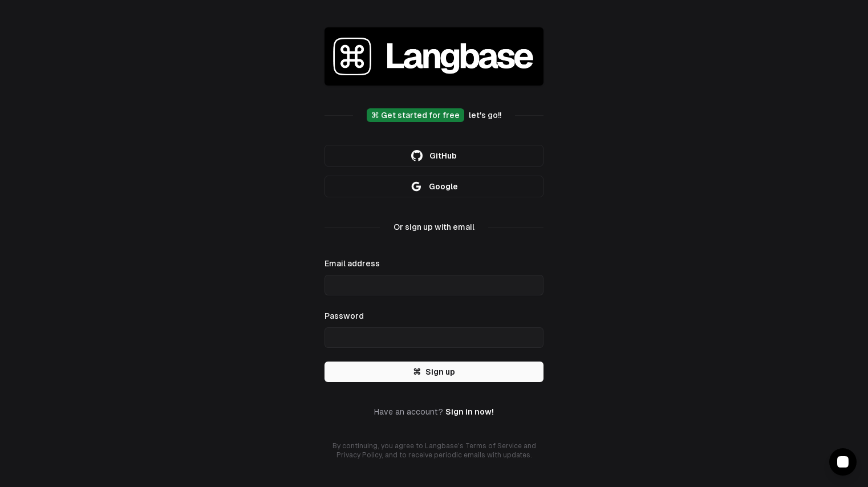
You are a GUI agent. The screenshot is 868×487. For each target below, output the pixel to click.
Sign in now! (470, 412)
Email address (352, 263)
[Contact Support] (843, 462)
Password (344, 316)
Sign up (434, 372)
